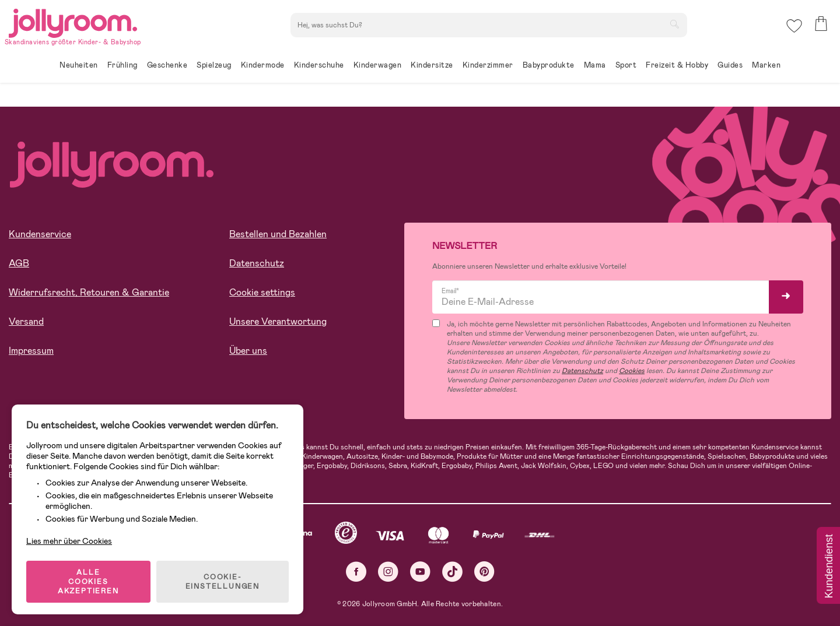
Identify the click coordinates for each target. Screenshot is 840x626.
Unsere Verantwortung (278, 321)
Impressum (31, 351)
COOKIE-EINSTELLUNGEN (223, 582)
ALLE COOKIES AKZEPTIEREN (88, 582)
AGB (19, 263)
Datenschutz (257, 263)
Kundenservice (40, 234)
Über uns (248, 351)
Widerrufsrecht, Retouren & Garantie (89, 292)
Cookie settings (262, 292)
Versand (26, 321)
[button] (794, 26)
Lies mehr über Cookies (69, 541)
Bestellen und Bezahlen (278, 234)
